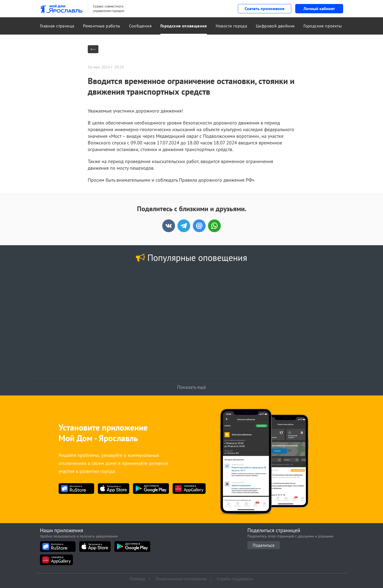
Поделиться (264, 545)
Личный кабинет (319, 9)
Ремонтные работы (102, 26)
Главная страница (57, 26)
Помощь (138, 579)
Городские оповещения (184, 26)
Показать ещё (191, 387)
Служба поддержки (235, 579)
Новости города (232, 26)
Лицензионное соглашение (181, 579)
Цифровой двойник (275, 26)
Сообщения (140, 26)
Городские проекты (323, 26)
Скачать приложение (265, 9)
